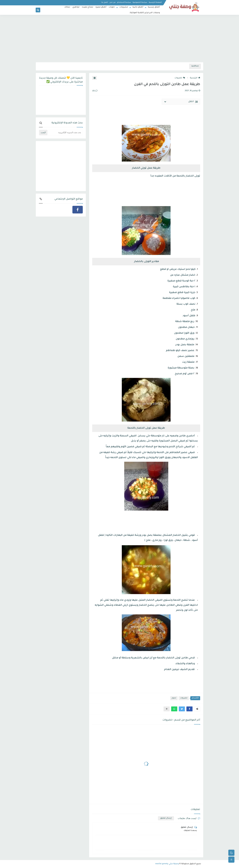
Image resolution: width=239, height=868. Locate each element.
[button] (189, 709)
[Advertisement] (120, 38)
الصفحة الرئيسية (155, 2)
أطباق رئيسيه (154, 7)
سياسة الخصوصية (140, 2)
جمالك (67, 7)
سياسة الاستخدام (124, 2)
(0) (95, 91)
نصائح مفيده (87, 7)
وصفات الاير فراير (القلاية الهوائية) (145, 13)
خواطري (76, 7)
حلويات (112, 7)
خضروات (180, 78)
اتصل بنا (105, 2)
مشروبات (124, 7)
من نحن (112, 2)
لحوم (174, 698)
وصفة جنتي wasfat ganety (167, 864)
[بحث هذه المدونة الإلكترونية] (65, 133)
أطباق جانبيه (138, 7)
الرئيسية (195, 78)
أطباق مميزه (101, 7)
